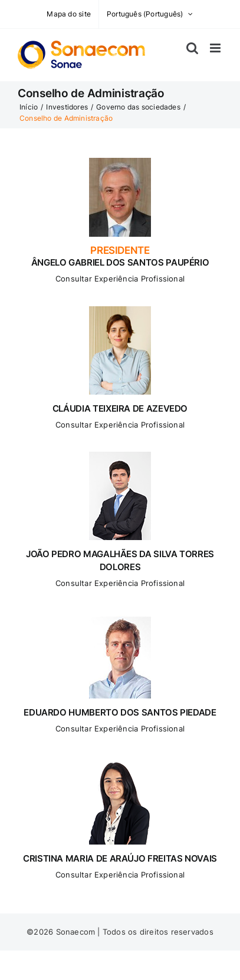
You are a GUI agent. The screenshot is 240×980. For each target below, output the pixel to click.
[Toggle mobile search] (192, 48)
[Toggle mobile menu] (216, 48)
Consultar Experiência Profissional (120, 279)
